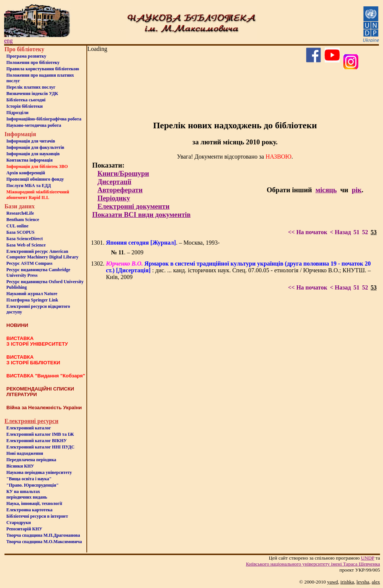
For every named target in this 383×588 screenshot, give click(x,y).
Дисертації (114, 182)
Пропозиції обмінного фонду (35, 179)
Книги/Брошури (123, 173)
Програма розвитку (26, 56)
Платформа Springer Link (32, 300)
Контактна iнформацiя (30, 160)
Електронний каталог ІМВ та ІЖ (40, 434)
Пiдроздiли (17, 113)
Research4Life (20, 213)
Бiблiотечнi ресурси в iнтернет (37, 516)
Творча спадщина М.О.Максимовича (44, 542)
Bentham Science (23, 220)
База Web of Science (26, 245)
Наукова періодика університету (39, 472)
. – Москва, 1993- (163, 243)
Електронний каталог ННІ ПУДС (40, 447)
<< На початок (308, 232)
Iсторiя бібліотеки (24, 106)
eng (8, 41)
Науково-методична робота (34, 125)
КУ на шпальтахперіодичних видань (27, 494)
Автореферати (120, 190)
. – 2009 (127, 252)
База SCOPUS (20, 232)
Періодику (114, 198)
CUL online (17, 226)
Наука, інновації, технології (34, 503)
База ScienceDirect (25, 239)
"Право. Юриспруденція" (33, 485)
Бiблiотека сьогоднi (26, 100)
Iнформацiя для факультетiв (35, 147)
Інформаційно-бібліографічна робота (44, 119)
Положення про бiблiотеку (33, 62)
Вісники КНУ (20, 466)
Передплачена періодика (31, 460)
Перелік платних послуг (31, 87)
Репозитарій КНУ (24, 529)
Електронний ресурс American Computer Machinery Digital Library (42, 254)
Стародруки (19, 523)
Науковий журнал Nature (32, 294)
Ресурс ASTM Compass (29, 263)
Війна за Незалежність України (44, 408)
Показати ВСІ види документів (141, 215)
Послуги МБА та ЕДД (29, 186)
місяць (326, 190)
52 (365, 232)
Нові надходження (25, 453)
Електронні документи (133, 206)
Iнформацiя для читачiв (31, 141)
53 (374, 232)
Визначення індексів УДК (32, 94)
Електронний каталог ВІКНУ (37, 441)
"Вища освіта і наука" (29, 479)
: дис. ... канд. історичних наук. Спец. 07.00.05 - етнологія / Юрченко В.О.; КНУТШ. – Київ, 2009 (238, 270)
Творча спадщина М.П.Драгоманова (43, 535)
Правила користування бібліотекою (43, 69)
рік (356, 190)
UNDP (368, 558)
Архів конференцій (26, 173)
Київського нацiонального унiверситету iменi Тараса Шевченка (313, 564)
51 (356, 232)
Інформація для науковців (33, 154)
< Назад (340, 232)
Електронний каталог (29, 428)
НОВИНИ (17, 325)
